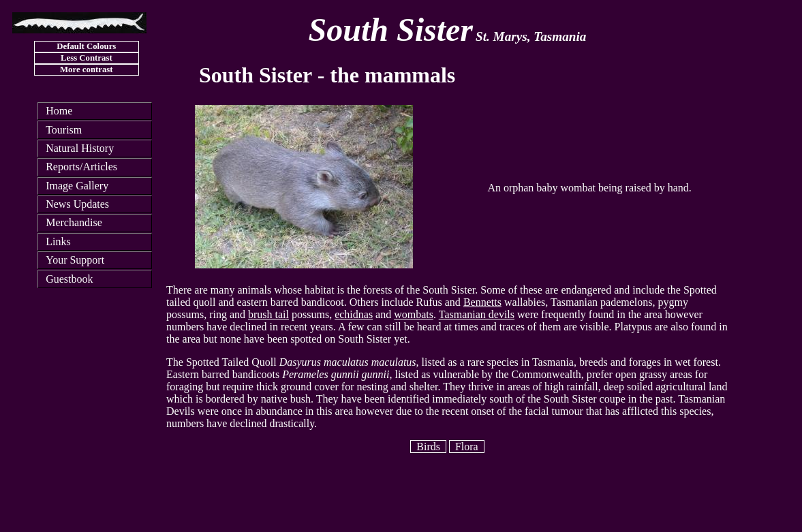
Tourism (64, 130)
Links (58, 241)
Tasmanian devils (477, 314)
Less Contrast (87, 58)
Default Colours (86, 46)
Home (59, 111)
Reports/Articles (81, 167)
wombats (414, 314)
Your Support (75, 260)
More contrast (87, 69)
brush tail (268, 314)
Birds (428, 447)
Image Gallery (77, 186)
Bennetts (482, 302)
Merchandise (74, 222)
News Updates (77, 204)
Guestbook (69, 279)
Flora (467, 447)
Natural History (80, 148)
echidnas (354, 314)
